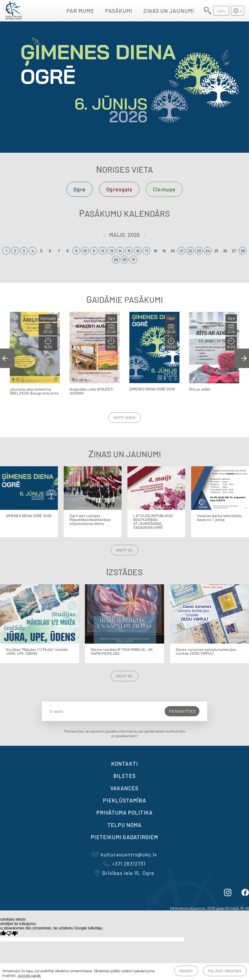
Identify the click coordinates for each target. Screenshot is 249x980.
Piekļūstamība (124, 800)
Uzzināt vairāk (29, 975)
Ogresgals (119, 189)
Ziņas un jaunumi (169, 11)
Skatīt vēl (125, 550)
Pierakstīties (182, 711)
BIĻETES (125, 776)
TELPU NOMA (125, 825)
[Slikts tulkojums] (12, 934)
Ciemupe (164, 189)
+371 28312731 (124, 863)
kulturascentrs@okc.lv (124, 854)
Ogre (80, 189)
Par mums (80, 11)
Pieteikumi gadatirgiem (124, 837)
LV (220, 11)
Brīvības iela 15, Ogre (124, 873)
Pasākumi (119, 11)
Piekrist (186, 971)
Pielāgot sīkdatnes (225, 971)
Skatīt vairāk (124, 418)
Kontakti (124, 764)
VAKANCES (124, 788)
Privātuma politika (124, 812)
